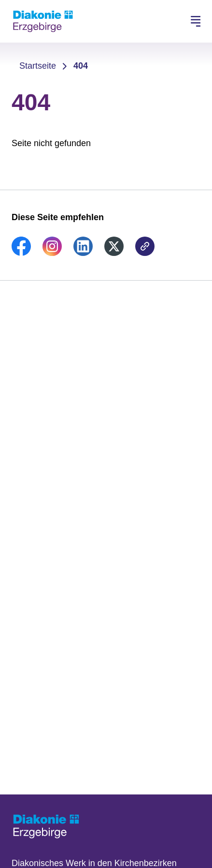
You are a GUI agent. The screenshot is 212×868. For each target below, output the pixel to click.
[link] (21, 253)
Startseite (38, 66)
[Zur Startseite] (43, 21)
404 (81, 66)
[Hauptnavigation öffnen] (196, 21)
